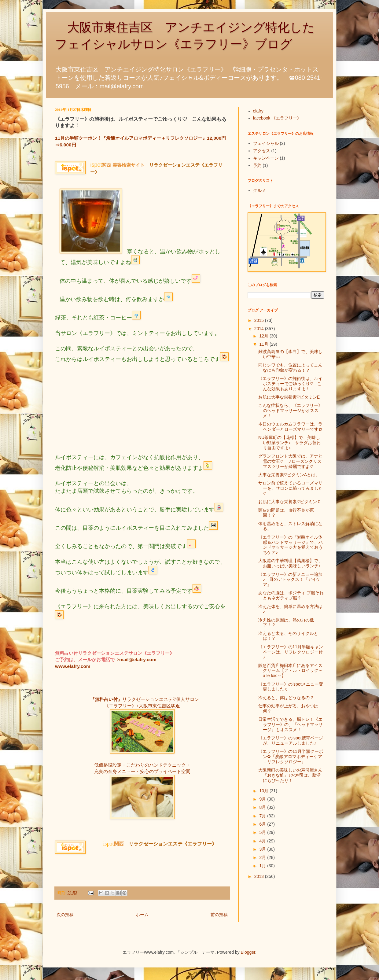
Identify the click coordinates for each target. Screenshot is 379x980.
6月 (263, 824)
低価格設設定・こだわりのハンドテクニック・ (142, 765)
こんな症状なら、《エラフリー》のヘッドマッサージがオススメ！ (290, 411)
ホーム (142, 915)
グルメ (259, 190)
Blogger (248, 952)
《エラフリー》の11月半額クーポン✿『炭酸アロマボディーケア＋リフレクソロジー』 (291, 757)
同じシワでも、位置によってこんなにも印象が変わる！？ (290, 368)
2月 (263, 857)
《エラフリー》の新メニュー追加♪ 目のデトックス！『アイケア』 (290, 580)
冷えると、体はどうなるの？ (286, 698)
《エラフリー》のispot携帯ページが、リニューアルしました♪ (291, 741)
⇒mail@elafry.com (136, 659)
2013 (260, 876)
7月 (263, 816)
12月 (264, 336)
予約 (257, 165)
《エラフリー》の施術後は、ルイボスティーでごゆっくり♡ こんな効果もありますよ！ (290, 384)
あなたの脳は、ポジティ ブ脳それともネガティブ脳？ (291, 595)
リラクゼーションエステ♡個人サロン (161, 699)
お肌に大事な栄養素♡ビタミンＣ (290, 502)
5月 (263, 832)
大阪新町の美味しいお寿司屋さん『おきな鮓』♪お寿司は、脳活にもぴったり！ (290, 775)
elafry (258, 111)
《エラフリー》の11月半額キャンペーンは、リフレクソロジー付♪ (291, 652)
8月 (263, 807)
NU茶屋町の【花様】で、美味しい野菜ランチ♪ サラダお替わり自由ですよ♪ (289, 443)
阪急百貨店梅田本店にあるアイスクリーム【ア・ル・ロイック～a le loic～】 (291, 671)
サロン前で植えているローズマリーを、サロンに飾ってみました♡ (291, 488)
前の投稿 (219, 915)
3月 (263, 849)
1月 (263, 866)
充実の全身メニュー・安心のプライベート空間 (142, 771)
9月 (263, 799)
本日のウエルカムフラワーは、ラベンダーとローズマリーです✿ (290, 427)
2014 (260, 329)
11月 (264, 344)
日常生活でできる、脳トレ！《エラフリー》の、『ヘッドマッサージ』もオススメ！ (291, 724)
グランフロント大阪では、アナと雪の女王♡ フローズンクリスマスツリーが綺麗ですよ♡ (290, 461)
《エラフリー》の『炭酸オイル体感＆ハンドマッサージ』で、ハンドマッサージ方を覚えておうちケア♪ (291, 545)
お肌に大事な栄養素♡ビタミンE (289, 397)
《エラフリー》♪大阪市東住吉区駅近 (142, 706)
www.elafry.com (73, 666)
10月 (264, 791)
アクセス (262, 151)
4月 (263, 841)
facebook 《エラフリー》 (277, 118)
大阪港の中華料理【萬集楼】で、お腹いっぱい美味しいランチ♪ (290, 563)
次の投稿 (65, 915)
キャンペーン (266, 158)
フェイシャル (266, 143)
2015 (260, 320)
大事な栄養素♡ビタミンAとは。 (289, 475)
